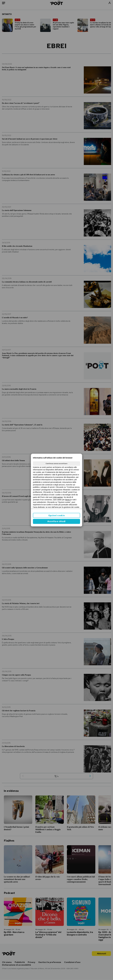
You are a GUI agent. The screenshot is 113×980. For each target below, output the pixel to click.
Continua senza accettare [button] (57, 464)
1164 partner (58, 497)
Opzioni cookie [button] (57, 516)
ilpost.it (68, 500)
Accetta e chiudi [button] (57, 521)
